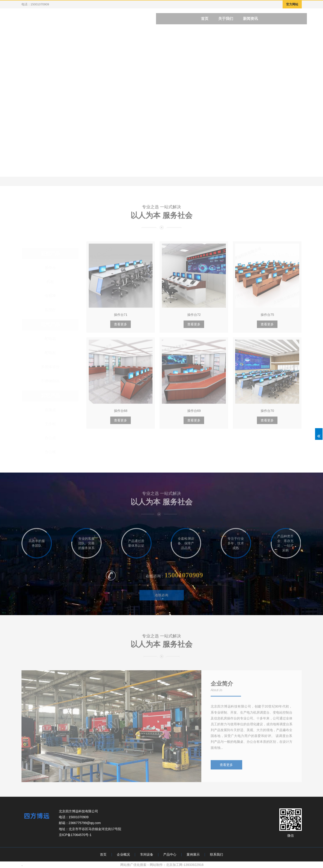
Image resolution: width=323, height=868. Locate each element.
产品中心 (170, 854)
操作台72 (194, 318)
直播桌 (50, 410)
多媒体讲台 (50, 367)
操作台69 (194, 414)
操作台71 (121, 318)
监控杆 (50, 310)
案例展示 (193, 854)
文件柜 (50, 424)
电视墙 (50, 296)
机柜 (50, 282)
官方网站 (292, 4)
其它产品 (50, 395)
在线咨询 (162, 598)
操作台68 (121, 414)
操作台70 (267, 414)
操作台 (50, 267)
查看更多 (121, 327)
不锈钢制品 (50, 381)
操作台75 (267, 318)
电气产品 (50, 324)
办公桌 (50, 438)
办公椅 (50, 452)
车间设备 (147, 854)
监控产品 (50, 253)
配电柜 (50, 353)
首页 (103, 854)
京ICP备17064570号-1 (75, 835)
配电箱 (50, 339)
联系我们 (217, 854)
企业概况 (123, 854)
